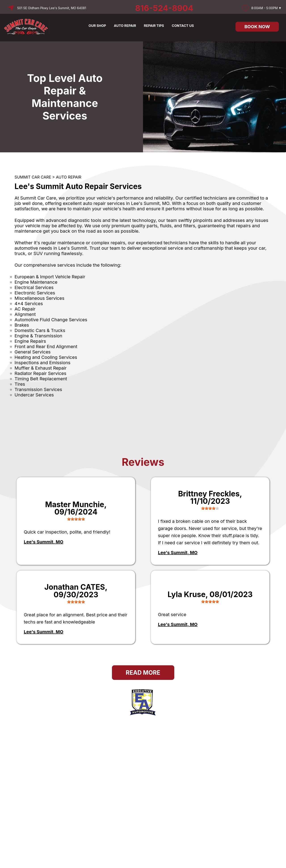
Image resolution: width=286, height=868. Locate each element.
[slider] (76, 519)
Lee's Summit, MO (43, 542)
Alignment (25, 314)
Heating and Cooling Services (46, 357)
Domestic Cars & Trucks (40, 330)
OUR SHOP (97, 26)
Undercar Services (34, 395)
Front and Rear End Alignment (46, 347)
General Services (33, 352)
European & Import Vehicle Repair (50, 277)
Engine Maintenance (36, 282)
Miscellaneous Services (39, 298)
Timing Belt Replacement (41, 379)
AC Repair (25, 309)
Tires (20, 384)
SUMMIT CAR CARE (33, 177)
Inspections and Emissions (42, 363)
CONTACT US (183, 26)
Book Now (257, 27)
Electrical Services (34, 287)
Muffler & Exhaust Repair (41, 368)
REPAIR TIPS (154, 26)
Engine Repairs (30, 341)
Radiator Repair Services (40, 373)
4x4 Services (29, 304)
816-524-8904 (164, 8)
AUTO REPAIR (125, 26)
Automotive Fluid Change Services (51, 320)
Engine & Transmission (38, 336)
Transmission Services (38, 389)
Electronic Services (35, 293)
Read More (143, 673)
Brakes (22, 325)
